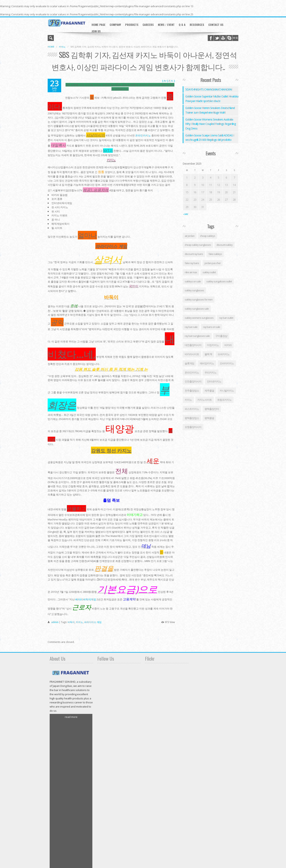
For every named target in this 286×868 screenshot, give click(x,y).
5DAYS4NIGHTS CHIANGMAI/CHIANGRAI (209, 89)
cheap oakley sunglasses (198, 245)
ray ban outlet (226, 318)
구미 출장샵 (221, 336)
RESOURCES (197, 25)
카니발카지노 (227, 391)
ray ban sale (191, 327)
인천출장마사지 (193, 381)
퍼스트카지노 (192, 409)
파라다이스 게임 (93, 622)
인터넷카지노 (214, 381)
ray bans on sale (212, 327)
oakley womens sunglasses (199, 318)
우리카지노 (211, 372)
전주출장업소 (192, 391)
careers (148, 25)
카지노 (62, 47)
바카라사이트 (192, 354)
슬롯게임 (189, 363)
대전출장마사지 (193, 345)
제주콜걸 (209, 391)
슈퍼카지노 (224, 354)
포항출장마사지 (193, 427)
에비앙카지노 (207, 363)
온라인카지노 (143, 135)
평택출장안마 (212, 409)
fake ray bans (192, 263)
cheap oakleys (208, 236)
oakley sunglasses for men (199, 299)
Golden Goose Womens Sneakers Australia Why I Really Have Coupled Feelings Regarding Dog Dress (211, 124)
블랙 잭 (208, 354)
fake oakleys (215, 254)
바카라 (228, 345)
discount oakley (225, 245)
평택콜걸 (209, 418)
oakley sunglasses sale (197, 309)
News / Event (166, 25)
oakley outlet (209, 272)
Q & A (182, 25)
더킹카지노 (213, 345)
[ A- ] (172, 81)
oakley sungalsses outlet (219, 281)
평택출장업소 (192, 418)
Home (51, 47)
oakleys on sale (193, 281)
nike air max (191, 272)
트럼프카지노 (224, 400)
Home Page (99, 25)
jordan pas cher (213, 263)
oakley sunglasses (194, 290)
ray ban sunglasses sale (197, 336)
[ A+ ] (165, 81)
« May (186, 214)
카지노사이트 (205, 400)
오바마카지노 (227, 363)
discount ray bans (194, 254)
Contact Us (216, 25)
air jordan (190, 236)
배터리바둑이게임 (86, 599)
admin (55, 622)
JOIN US (96, 31)
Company (115, 25)
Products (132, 25)
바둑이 (71, 622)
